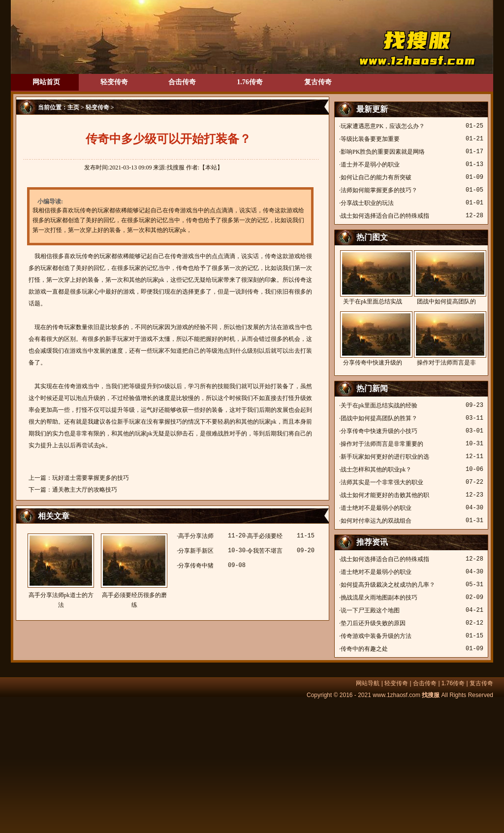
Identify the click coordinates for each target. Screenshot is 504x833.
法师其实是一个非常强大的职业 (382, 482)
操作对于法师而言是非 (446, 339)
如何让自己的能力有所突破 (376, 177)
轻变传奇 (114, 82)
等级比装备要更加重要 (370, 139)
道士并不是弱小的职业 (370, 165)
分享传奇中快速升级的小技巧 (379, 431)
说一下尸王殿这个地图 (370, 610)
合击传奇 (182, 82)
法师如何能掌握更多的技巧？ (379, 190)
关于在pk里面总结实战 (373, 278)
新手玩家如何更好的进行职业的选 (385, 457)
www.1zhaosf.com (396, 695)
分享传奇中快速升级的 (373, 339)
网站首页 (46, 82)
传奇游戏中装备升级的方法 (376, 636)
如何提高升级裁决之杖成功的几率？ (388, 585)
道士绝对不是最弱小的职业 (376, 508)
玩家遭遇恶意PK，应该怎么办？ (383, 126)
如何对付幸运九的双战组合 (376, 521)
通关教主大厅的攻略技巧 (85, 490)
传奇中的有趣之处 (364, 649)
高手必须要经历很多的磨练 (134, 571)
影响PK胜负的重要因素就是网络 (383, 152)
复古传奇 (318, 82)
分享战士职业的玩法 (367, 203)
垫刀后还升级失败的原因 (373, 623)
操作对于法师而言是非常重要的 (382, 444)
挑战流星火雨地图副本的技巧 (379, 598)
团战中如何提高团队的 (446, 278)
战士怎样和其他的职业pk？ (376, 469)
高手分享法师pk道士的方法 (61, 571)
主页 (73, 107)
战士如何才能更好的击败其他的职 (385, 495)
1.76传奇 (250, 82)
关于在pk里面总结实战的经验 (379, 405)
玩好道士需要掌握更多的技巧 (91, 478)
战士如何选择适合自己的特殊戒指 (385, 216)
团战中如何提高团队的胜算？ (379, 418)
